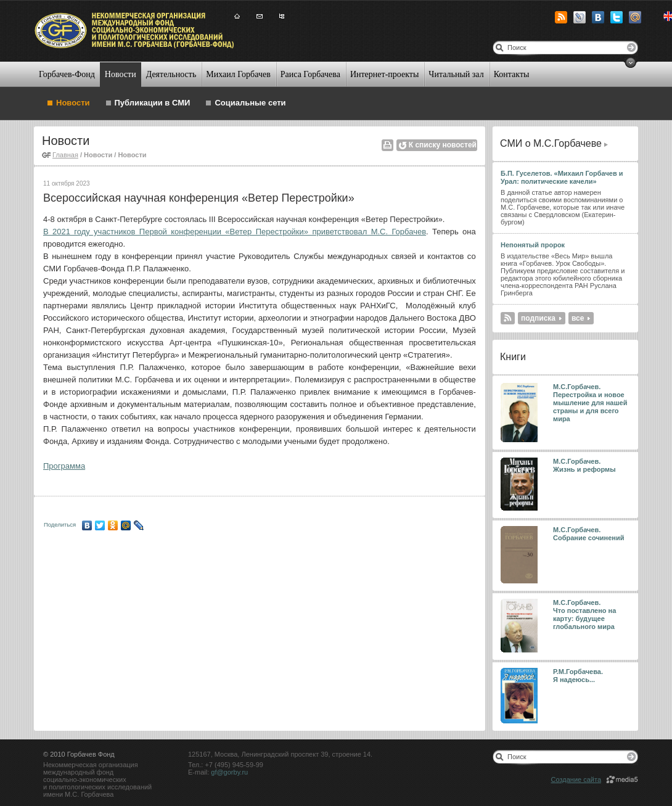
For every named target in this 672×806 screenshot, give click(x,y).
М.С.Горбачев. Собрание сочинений (589, 534)
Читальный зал (456, 74)
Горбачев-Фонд (67, 74)
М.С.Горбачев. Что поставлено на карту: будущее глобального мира (584, 615)
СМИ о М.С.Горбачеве (551, 143)
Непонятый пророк (533, 245)
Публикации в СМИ (153, 103)
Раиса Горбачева (310, 74)
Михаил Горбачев (238, 74)
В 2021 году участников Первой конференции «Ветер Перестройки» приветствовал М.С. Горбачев (235, 232)
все (578, 318)
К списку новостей (443, 145)
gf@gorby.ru (229, 772)
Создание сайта (576, 779)
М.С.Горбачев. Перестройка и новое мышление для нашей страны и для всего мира (590, 403)
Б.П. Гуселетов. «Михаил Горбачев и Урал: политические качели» (562, 177)
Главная (65, 155)
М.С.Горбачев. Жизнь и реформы (584, 465)
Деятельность (171, 74)
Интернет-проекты (384, 74)
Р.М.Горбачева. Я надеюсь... (579, 676)
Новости (121, 74)
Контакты (512, 74)
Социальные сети (250, 103)
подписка (538, 318)
